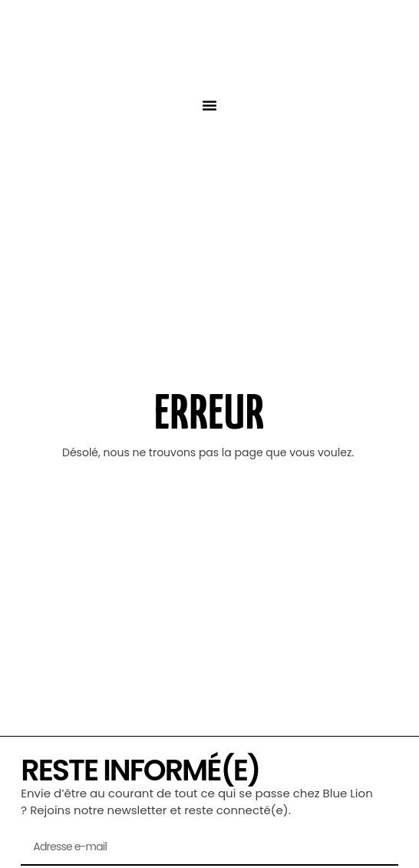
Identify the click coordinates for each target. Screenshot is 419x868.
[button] (209, 105)
